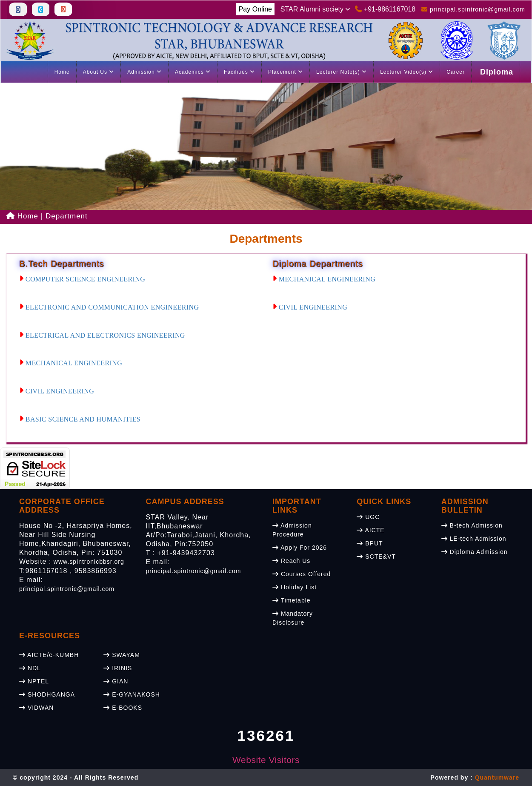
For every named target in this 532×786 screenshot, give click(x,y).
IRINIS (118, 668)
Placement (286, 72)
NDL (30, 668)
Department (67, 216)
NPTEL (34, 681)
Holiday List (295, 587)
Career (456, 72)
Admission (144, 72)
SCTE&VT (376, 557)
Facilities (239, 72)
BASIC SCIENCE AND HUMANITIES (80, 419)
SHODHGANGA (47, 694)
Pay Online (255, 9)
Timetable (292, 600)
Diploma (497, 72)
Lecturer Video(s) (407, 72)
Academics (193, 72)
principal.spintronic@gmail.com (67, 589)
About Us (99, 72)
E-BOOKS (123, 708)
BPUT (370, 543)
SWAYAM (122, 655)
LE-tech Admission (474, 539)
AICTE (370, 530)
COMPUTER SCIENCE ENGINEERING (82, 279)
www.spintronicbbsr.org (89, 562)
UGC (368, 517)
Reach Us (291, 561)
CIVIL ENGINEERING (57, 391)
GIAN (116, 681)
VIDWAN (36, 708)
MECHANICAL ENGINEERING (71, 363)
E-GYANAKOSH (132, 694)
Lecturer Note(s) (342, 72)
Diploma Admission (475, 552)
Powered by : (475, 777)
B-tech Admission (472, 525)
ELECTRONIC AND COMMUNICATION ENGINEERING (109, 307)
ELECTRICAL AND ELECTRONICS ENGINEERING (102, 335)
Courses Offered (302, 574)
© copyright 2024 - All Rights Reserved (76, 777)
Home (62, 72)
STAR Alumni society (315, 9)
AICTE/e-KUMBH (49, 655)
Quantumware (497, 777)
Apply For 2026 (300, 548)
